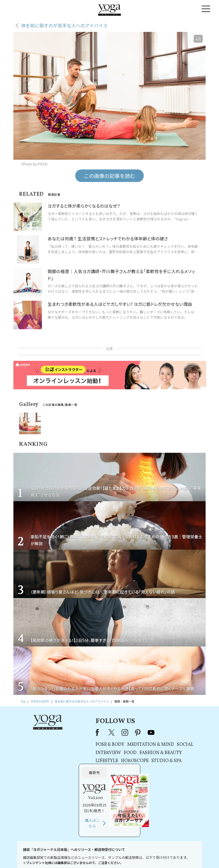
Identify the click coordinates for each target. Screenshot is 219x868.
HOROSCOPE (94, 761)
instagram (84, 732)
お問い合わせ (22, 855)
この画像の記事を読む (109, 176)
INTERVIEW (67, 753)
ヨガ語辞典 (196, 855)
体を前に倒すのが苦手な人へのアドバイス (64, 25)
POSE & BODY (69, 745)
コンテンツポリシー (133, 855)
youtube (110, 732)
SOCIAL (144, 745)
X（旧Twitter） (71, 732)
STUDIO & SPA (126, 761)
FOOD (89, 753)
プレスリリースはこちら (51, 855)
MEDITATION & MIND (110, 745)
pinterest (97, 732)
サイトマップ (175, 855)
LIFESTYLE (66, 761)
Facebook (58, 732)
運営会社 (156, 855)
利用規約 (77, 855)
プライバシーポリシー (102, 855)
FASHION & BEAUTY (120, 753)
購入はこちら (171, 774)
